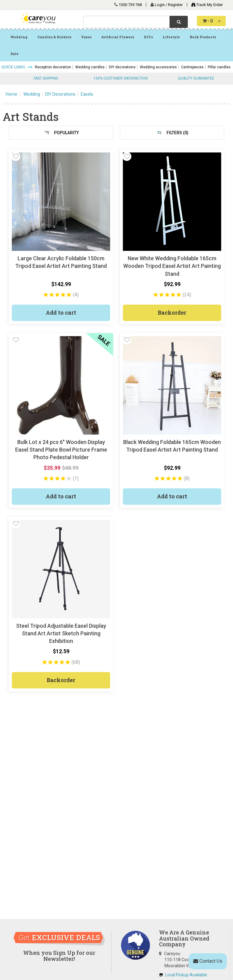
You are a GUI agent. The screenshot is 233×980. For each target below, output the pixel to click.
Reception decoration (53, 67)
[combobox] (126, 22)
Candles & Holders (56, 37)
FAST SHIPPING (46, 78)
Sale (15, 54)
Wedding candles (90, 67)
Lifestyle (173, 37)
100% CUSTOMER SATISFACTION (121, 78)
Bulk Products (204, 37)
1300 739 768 (130, 5)
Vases (88, 37)
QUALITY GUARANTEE (196, 78)
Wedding (21, 37)
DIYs (150, 37)
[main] (116, 425)
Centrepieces (192, 67)
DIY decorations (122, 67)
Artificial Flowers (119, 37)
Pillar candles (219, 67)
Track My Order (206, 5)
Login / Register (169, 5)
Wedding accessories (158, 67)
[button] (16, 156)
